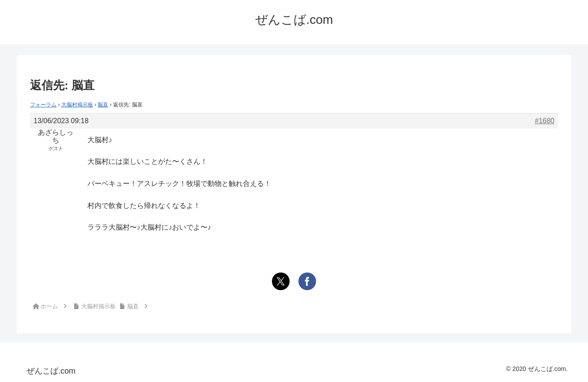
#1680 (545, 121)
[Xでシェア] (281, 281)
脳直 (103, 105)
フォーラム (43, 105)
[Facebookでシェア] (307, 281)
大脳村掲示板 (77, 105)
